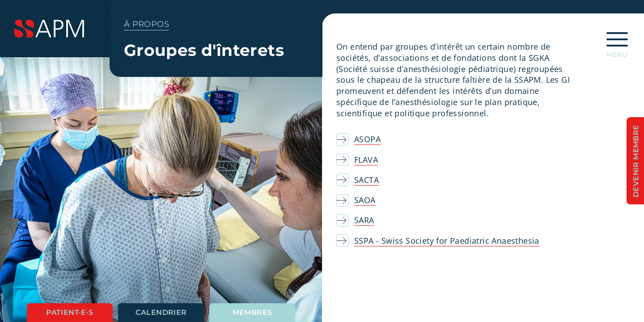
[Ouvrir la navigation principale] (617, 42)
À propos (146, 24)
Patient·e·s (70, 312)
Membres (252, 312)
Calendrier (161, 312)
